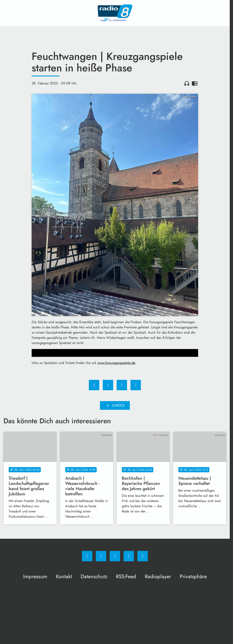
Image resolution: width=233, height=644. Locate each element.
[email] (143, 556)
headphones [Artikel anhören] (187, 83)
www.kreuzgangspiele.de (116, 363)
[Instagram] (101, 556)
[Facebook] (87, 556)
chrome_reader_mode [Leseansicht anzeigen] (195, 83)
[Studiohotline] (129, 556)
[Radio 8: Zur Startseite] (115, 13)
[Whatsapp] (115, 556)
